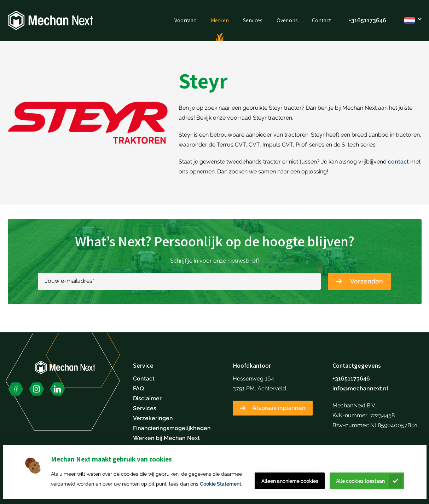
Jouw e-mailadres (69, 281)
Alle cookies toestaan (360, 481)
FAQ (138, 388)
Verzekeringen (153, 418)
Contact (321, 20)
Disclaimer (147, 398)
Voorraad (185, 20)
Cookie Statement (221, 484)
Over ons (287, 20)
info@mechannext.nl (360, 388)
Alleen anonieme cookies (290, 481)
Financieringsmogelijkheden (172, 428)
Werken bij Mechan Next (166, 438)
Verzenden (367, 281)
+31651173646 (367, 20)
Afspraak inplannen (279, 408)
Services (253, 20)
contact (398, 162)
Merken (220, 20)
